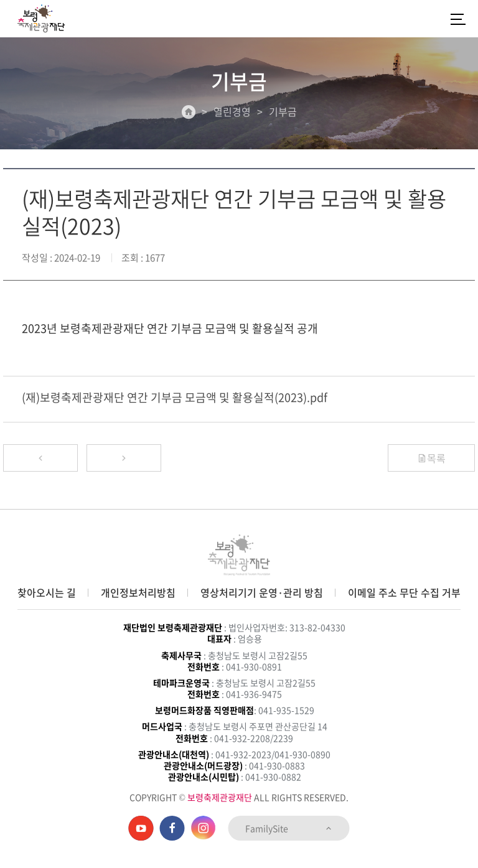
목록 (431, 458)
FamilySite (289, 828)
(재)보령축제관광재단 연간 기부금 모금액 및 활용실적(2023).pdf (175, 397)
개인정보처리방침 (138, 592)
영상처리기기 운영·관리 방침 (262, 592)
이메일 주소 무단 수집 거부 (404, 592)
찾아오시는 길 (47, 592)
